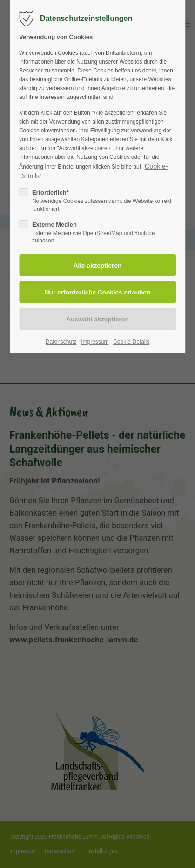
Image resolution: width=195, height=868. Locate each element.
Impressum (95, 342)
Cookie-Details (131, 342)
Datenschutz (61, 342)
